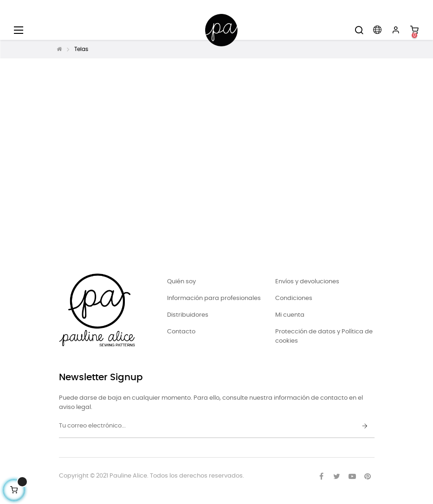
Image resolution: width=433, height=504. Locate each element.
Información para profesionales (214, 298)
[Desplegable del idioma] (377, 30)
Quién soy (181, 282)
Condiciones (294, 298)
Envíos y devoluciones (307, 282)
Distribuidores (188, 315)
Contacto (181, 332)
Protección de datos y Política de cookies (324, 336)
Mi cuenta (290, 315)
